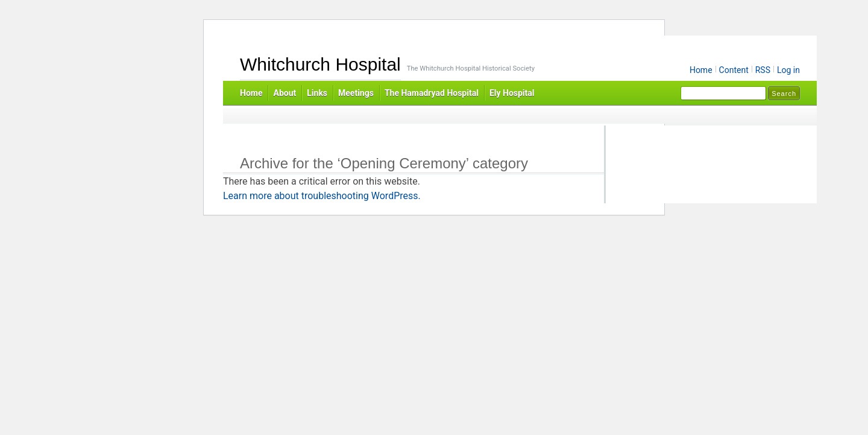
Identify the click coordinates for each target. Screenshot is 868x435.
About (285, 93)
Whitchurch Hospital (320, 64)
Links (317, 93)
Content (734, 70)
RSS (763, 70)
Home (701, 70)
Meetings (356, 93)
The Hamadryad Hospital (432, 93)
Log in (788, 70)
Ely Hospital (512, 93)
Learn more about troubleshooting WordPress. (322, 196)
